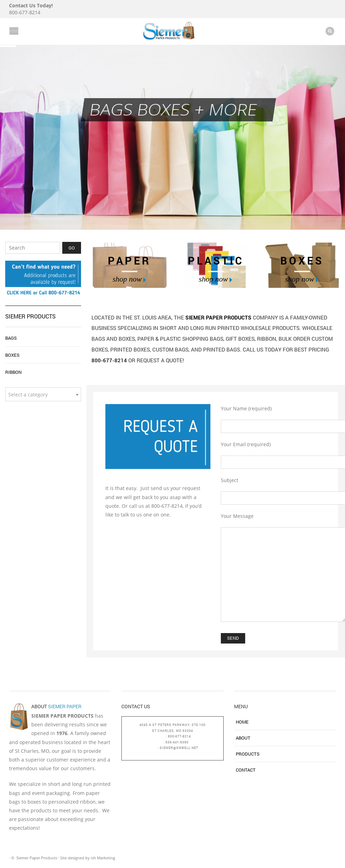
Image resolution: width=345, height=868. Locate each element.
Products (248, 754)
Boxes (12, 355)
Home (242, 722)
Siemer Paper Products (219, 317)
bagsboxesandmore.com (172, 754)
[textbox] (43, 395)
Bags (11, 338)
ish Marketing (103, 858)
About (243, 738)
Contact (246, 770)
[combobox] (43, 394)
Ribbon (13, 372)
